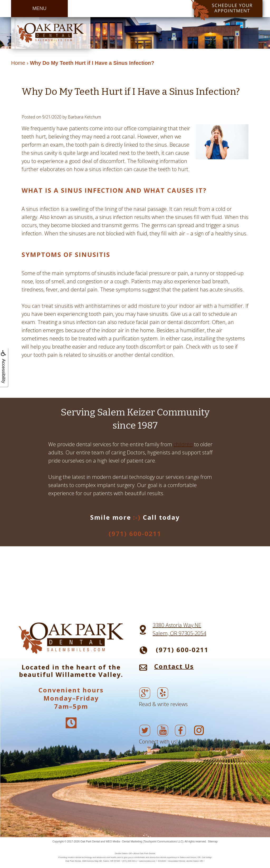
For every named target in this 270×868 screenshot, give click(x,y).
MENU (39, 8)
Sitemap (213, 842)
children (183, 444)
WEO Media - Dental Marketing (124, 842)
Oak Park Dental (90, 842)
